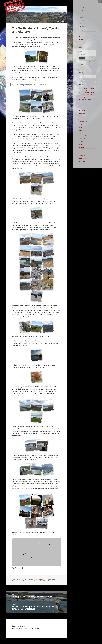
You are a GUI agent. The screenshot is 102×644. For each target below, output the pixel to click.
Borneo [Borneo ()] (90, 92)
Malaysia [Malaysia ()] (83, 99)
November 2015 (83, 125)
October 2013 (82, 139)
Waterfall (50, 581)
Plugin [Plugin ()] (89, 96)
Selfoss (45, 581)
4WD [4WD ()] (80, 96)
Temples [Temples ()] (80, 94)
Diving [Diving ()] (86, 98)
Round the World (84, 33)
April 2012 (81, 147)
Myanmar (82, 24)
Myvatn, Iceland (40, 579)
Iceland (82, 20)
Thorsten (25, 579)
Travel (83, 11)
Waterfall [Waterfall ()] (81, 92)
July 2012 (81, 144)
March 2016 (82, 113)
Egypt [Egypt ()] (89, 89)
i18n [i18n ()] (80, 100)
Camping (54, 579)
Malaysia (82, 30)
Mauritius (82, 27)
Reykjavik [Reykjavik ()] (84, 94)
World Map (83, 14)
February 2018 (82, 110)
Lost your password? (84, 62)
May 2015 (81, 133)
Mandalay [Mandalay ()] (81, 91)
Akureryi (49, 579)
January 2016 (82, 119)
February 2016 (82, 116)
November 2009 (83, 153)
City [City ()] (94, 93)
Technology (84, 36)
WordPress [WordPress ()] (84, 96)
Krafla (29, 581)
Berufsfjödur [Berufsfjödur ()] (81, 98)
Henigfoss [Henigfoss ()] (89, 94)
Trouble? (81, 65)
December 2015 (83, 122)
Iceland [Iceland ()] (85, 88)
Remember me (91, 58)
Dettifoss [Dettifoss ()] (89, 98)
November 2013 (83, 136)
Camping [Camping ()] (89, 99)
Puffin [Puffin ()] (93, 98)
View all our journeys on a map (24, 568)
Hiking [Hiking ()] (85, 91)
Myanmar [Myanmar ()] (89, 91)
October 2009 (82, 156)
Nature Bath (39, 581)
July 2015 (81, 127)
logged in (24, 628)
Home (83, 7)
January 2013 (82, 141)
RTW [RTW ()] (93, 88)
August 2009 (82, 161)
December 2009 (83, 150)
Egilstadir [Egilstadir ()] (80, 89)
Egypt (81, 17)
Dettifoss (15, 581)
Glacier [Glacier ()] (92, 94)
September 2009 (83, 158)
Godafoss (20, 581)
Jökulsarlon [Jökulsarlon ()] (86, 93)
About (83, 39)
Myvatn (34, 581)
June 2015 (81, 130)
